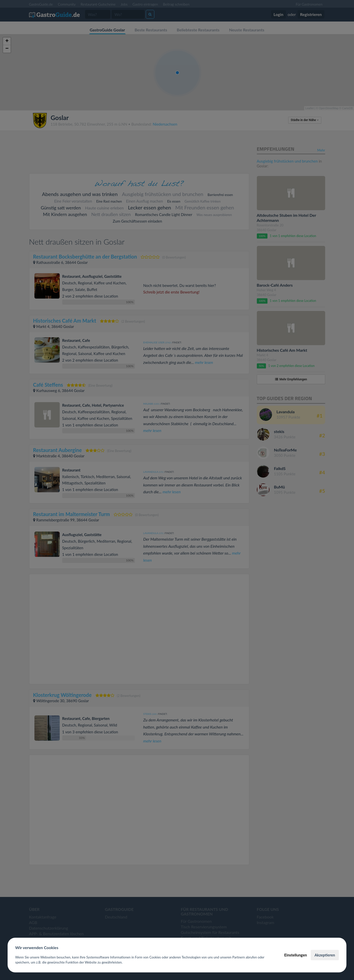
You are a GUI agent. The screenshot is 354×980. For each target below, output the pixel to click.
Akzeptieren (325, 955)
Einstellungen (296, 955)
